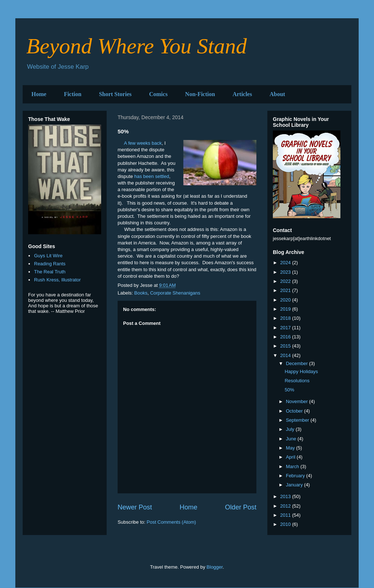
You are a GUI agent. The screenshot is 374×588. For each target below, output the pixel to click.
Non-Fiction (200, 94)
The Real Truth (50, 272)
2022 (286, 281)
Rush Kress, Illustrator (57, 280)
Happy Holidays (301, 371)
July (291, 429)
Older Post (241, 507)
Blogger (215, 567)
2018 (286, 318)
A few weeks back (143, 143)
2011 (286, 515)
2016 (286, 337)
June (292, 439)
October (295, 411)
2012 (286, 506)
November (298, 401)
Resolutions (297, 381)
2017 (286, 328)
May (291, 448)
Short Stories (115, 94)
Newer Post (135, 507)
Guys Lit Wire (48, 256)
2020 (286, 300)
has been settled (152, 176)
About (277, 94)
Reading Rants (50, 264)
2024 (286, 263)
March (293, 466)
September (298, 420)
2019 (286, 309)
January (295, 485)
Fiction (73, 94)
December (298, 363)
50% (289, 390)
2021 (286, 290)
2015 (286, 346)
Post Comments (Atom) (171, 522)
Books (141, 293)
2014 (286, 355)
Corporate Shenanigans (175, 293)
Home (39, 94)
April (291, 457)
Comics (158, 94)
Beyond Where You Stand (137, 46)
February (296, 476)
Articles (242, 94)
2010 (286, 524)
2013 (286, 496)
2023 (286, 272)
